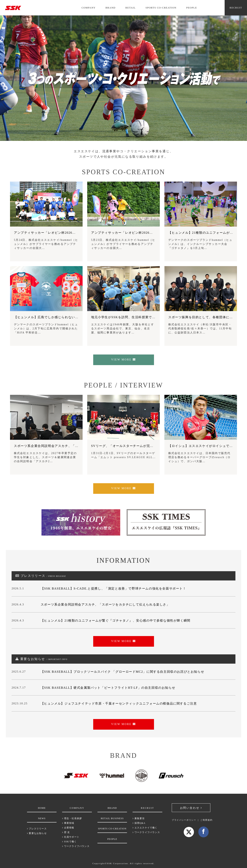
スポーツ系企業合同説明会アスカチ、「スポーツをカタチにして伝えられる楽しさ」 (78, 446)
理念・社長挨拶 (72, 818)
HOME (42, 808)
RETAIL (131, 8)
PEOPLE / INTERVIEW (123, 385)
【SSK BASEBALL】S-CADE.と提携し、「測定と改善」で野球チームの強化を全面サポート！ (113, 588)
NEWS (42, 818)
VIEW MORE (123, 360)
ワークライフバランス (76, 846)
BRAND (111, 8)
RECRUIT (236, 8)
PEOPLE (192, 8)
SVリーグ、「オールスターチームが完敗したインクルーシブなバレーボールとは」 (154, 446)
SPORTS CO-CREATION (161, 8)
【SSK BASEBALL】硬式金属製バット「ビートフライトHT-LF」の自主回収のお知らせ (108, 688)
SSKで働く (69, 842)
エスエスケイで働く (145, 828)
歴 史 (66, 832)
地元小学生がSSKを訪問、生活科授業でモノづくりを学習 (135, 317)
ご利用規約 (206, 820)
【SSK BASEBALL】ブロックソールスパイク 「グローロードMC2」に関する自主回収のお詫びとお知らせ (122, 672)
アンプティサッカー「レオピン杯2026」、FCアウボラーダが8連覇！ (67, 233)
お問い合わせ (191, 808)
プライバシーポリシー (184, 820)
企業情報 (68, 828)
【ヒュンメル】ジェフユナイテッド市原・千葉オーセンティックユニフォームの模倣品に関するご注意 (119, 703)
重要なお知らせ (37, 833)
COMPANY (88, 8)
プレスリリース (37, 829)
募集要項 (139, 818)
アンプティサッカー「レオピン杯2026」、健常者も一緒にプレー (141, 233)
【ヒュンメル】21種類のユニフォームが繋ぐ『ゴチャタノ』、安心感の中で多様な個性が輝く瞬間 (116, 621)
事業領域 (68, 823)
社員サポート (71, 837)
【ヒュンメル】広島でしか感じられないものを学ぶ (53, 317)
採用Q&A (139, 823)
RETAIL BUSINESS (112, 818)
